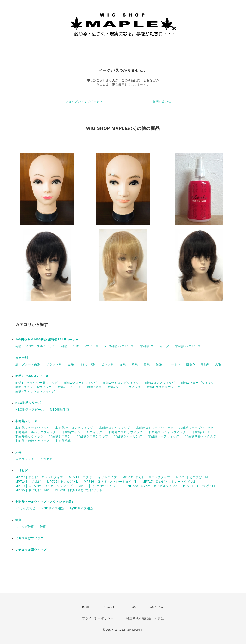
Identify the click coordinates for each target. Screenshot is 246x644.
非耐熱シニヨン (60, 436)
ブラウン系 (54, 364)
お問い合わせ (162, 101)
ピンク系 (107, 364)
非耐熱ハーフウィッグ (164, 436)
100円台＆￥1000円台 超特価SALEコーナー (47, 340)
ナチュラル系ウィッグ (31, 550)
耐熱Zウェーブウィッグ (198, 383)
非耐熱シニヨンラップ (93, 436)
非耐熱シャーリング (128, 436)
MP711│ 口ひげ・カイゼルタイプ (93, 477)
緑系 (159, 364)
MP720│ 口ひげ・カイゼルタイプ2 (152, 486)
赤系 (123, 364)
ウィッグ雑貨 (25, 527)
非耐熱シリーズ (26, 421)
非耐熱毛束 (63, 441)
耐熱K (205, 364)
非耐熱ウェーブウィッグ (196, 428)
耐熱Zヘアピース (70, 387)
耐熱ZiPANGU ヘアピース (80, 346)
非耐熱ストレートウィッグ (155, 428)
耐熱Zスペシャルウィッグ (34, 387)
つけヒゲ (22, 471)
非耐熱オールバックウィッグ (36, 432)
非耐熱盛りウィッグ (29, 436)
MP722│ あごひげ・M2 (32, 490)
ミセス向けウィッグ (29, 538)
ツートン (174, 364)
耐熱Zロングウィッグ (160, 383)
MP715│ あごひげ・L (63, 482)
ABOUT (109, 607)
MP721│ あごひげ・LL (199, 486)
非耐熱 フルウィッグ (155, 346)
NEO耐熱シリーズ (28, 403)
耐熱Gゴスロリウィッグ (164, 387)
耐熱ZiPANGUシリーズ (32, 376)
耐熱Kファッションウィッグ (35, 391)
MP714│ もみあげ (28, 482)
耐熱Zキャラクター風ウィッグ (37, 383)
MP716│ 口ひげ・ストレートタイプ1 (110, 482)
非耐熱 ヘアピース (188, 346)
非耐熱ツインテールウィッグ (82, 432)
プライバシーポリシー (98, 618)
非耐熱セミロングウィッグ (74, 428)
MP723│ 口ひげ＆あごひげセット (79, 490)
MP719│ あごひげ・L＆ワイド (100, 486)
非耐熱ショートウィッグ (33, 428)
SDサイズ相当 (25, 508)
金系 (71, 364)
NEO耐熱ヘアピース (30, 410)
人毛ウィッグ (25, 459)
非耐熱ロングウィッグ (115, 428)
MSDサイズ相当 (53, 508)
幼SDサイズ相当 (82, 508)
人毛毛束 (46, 459)
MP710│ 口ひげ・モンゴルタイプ (39, 477)
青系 (147, 364)
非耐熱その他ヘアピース (33, 441)
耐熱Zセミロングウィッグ (121, 383)
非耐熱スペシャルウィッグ (167, 432)
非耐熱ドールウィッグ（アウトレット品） (45, 502)
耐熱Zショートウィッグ (80, 383)
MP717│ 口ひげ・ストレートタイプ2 (169, 482)
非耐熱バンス (201, 432)
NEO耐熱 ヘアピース (119, 346)
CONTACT (157, 607)
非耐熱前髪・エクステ (201, 436)
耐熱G (191, 364)
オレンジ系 (88, 364)
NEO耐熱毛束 (60, 410)
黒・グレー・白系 (28, 364)
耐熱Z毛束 (94, 387)
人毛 (218, 364)
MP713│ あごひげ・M (192, 477)
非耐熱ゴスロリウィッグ (126, 432)
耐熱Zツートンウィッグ (124, 387)
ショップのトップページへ (84, 101)
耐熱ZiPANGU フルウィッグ (35, 346)
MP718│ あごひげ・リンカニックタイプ (44, 486)
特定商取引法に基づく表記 (145, 618)
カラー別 (22, 358)
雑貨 (18, 520)
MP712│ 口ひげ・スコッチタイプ (146, 477)
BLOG (132, 607)
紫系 (135, 364)
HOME (86, 607)
